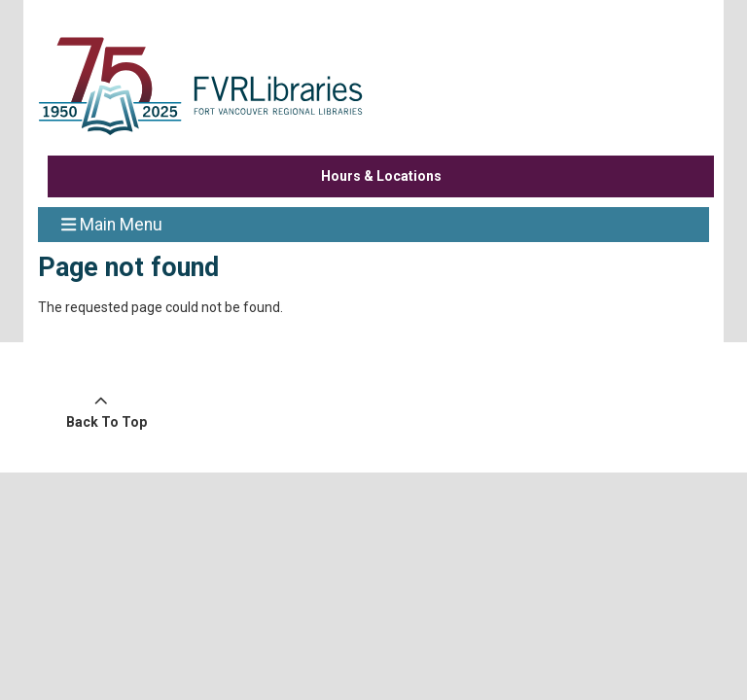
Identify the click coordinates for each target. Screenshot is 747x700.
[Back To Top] (101, 412)
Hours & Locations (381, 176)
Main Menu (112, 224)
